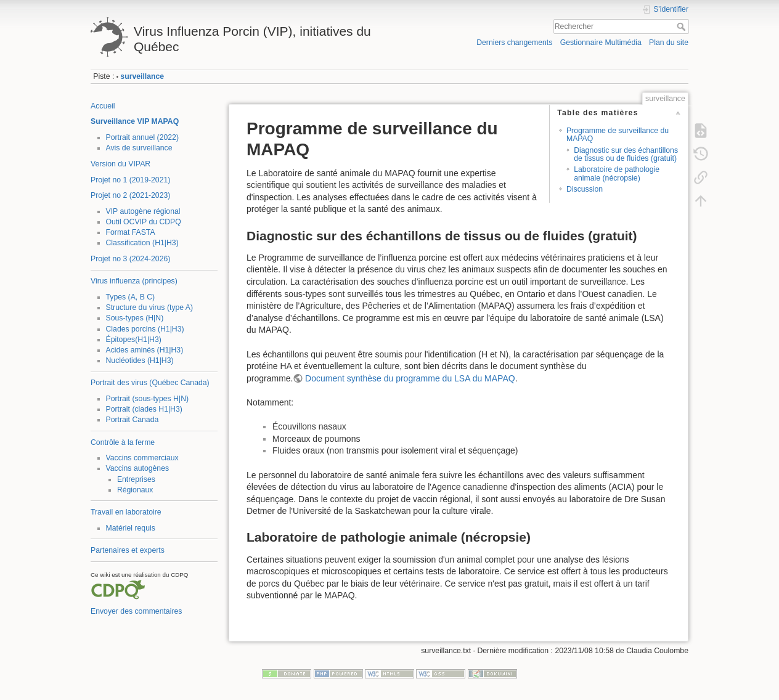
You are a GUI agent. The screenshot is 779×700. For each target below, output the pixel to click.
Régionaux (135, 490)
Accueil (103, 106)
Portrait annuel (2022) (143, 137)
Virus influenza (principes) (134, 281)
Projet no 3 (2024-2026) (130, 259)
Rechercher (683, 26)
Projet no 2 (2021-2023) (130, 195)
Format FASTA (131, 232)
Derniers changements (514, 43)
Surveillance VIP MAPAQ (135, 121)
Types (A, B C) (131, 297)
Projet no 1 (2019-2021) (130, 180)
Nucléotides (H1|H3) (140, 360)
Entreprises (136, 479)
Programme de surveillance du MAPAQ (618, 135)
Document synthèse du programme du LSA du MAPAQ (410, 378)
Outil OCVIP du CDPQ (144, 222)
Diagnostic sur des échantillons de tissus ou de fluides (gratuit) (626, 154)
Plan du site (669, 43)
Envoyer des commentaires (136, 611)
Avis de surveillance (139, 148)
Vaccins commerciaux (142, 458)
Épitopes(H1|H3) (134, 340)
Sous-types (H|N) (135, 318)
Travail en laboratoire (126, 512)
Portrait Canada (133, 420)
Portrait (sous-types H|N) (148, 399)
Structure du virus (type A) (150, 307)
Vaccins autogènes (138, 468)
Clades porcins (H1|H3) (145, 329)
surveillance (142, 76)
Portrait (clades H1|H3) (144, 409)
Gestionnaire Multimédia (601, 43)
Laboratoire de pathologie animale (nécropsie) (617, 173)
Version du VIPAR (120, 164)
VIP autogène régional (143, 211)
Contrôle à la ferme (123, 442)
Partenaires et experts (128, 550)
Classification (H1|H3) (142, 243)
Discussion (585, 189)
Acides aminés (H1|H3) (145, 350)
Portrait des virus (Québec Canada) (150, 383)
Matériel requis (131, 528)
